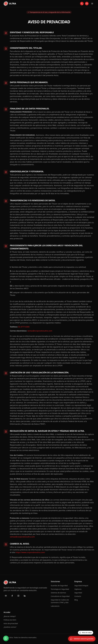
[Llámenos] (82, 4)
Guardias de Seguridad (59, 586)
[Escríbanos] (87, 4)
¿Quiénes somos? (10, 627)
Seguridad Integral (81, 586)
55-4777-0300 (24, 327)
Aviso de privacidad (11, 623)
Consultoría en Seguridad (60, 596)
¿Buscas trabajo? (10, 616)
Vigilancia (78, 589)
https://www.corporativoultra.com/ (30, 552)
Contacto (78, 596)
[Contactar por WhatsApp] (6, 638)
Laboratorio (55, 606)
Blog (76, 600)
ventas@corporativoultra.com (40, 331)
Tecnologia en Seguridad (60, 589)
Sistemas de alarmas (58, 593)
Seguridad (78, 593)
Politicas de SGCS (10, 620)
